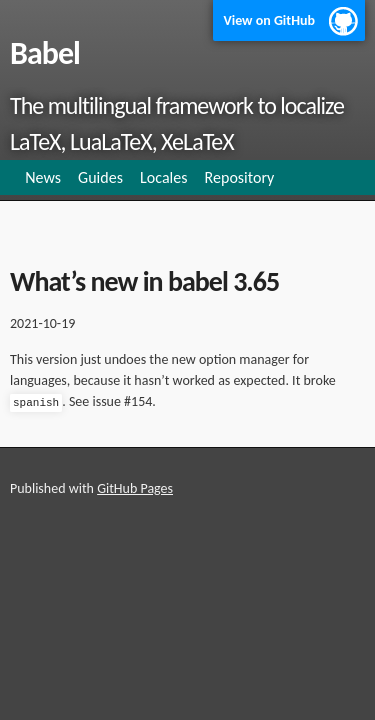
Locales (163, 177)
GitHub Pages (135, 488)
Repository (240, 177)
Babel (45, 53)
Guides (100, 177)
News (43, 177)
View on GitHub (269, 20)
